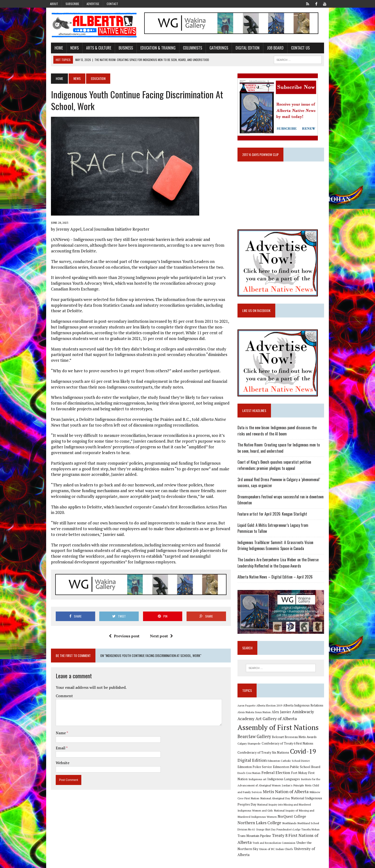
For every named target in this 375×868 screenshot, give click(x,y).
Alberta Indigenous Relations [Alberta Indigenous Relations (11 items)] (305, 710)
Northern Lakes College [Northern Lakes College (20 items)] (290, 821)
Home (54, 49)
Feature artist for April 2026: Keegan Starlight (274, 516)
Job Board (271, 49)
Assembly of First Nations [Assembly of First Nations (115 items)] (280, 732)
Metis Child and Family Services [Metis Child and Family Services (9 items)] (305, 789)
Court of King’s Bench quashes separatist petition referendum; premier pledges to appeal (276, 468)
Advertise (93, 4)
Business (121, 49)
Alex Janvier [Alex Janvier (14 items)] (283, 716)
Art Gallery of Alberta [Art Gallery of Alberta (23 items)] (278, 723)
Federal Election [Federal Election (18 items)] (263, 777)
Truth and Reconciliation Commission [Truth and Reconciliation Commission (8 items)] (296, 841)
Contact (112, 4)
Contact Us (296, 49)
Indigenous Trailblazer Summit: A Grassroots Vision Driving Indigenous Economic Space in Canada (283, 548)
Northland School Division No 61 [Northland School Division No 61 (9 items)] (259, 827)
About (54, 4)
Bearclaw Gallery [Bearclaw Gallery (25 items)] (256, 741)
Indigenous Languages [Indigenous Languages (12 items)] (260, 783)
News (70, 49)
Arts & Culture (94, 49)
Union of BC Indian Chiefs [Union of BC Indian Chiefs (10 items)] (284, 847)
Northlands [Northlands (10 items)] (320, 821)
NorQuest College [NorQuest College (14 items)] (253, 821)
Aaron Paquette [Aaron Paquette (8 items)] (248, 710)
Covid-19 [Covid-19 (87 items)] (305, 756)
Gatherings (214, 49)
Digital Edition (243, 49)
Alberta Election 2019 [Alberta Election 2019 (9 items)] (271, 710)
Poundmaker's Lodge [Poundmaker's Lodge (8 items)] (312, 828)
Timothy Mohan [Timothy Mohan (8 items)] (248, 834)
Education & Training (153, 49)
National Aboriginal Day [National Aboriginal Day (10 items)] (254, 802)
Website (58, 764)
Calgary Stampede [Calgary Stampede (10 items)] (251, 747)
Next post (160, 637)
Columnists (188, 49)
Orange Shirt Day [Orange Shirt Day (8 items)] (290, 828)
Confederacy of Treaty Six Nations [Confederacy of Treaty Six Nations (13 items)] (265, 757)
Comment (60, 697)
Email (56, 749)
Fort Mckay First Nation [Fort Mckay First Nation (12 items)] (295, 777)
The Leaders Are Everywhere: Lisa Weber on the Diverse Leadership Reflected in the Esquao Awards (280, 565)
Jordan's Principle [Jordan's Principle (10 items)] (274, 789)
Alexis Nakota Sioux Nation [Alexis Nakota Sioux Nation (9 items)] (256, 716)
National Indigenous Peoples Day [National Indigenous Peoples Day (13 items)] (295, 802)
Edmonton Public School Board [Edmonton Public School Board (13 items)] (283, 771)
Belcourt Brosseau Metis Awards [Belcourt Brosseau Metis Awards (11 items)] (296, 741)
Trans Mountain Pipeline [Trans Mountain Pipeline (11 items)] (275, 834)
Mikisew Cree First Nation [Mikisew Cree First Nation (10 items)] (302, 796)
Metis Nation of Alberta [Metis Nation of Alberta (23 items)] (262, 796)
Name (57, 734)
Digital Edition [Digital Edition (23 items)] (254, 764)
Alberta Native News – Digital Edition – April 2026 (277, 579)
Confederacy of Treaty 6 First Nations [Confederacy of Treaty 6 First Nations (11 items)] (289, 748)
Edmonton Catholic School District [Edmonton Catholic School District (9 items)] (290, 765)
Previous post (122, 637)
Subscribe (72, 4)
